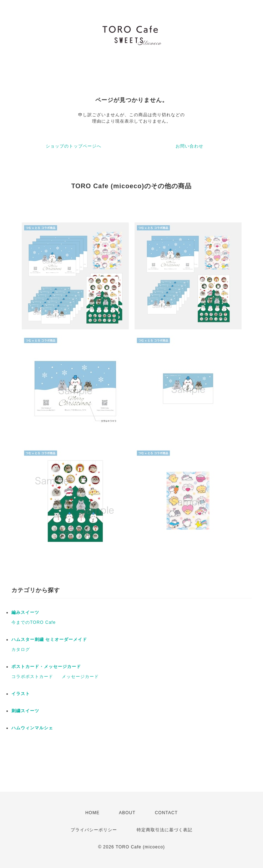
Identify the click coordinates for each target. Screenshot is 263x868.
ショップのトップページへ (74, 146)
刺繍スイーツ (25, 711)
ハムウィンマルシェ (32, 728)
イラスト (21, 694)
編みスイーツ (25, 612)
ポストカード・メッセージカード (46, 667)
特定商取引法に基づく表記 (165, 830)
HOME (92, 813)
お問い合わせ (189, 146)
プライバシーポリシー (94, 830)
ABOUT (127, 813)
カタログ (21, 649)
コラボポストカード (32, 677)
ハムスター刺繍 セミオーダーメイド (49, 640)
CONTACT (166, 813)
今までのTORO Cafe (34, 622)
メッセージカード (80, 677)
